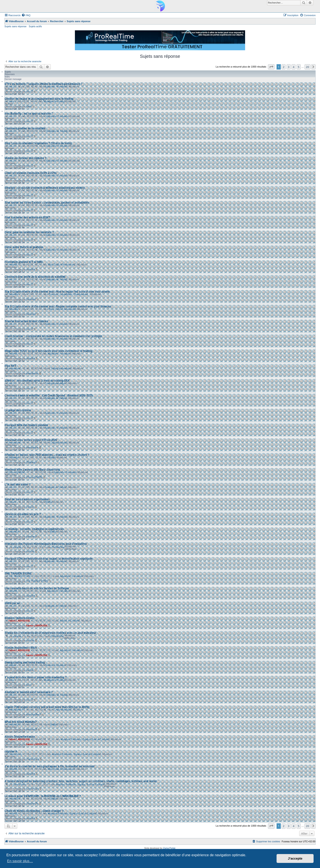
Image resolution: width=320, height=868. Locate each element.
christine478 (14, 799)
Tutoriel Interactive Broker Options (26, 321)
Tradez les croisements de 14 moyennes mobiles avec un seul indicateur (51, 633)
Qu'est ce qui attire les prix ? (23, 514)
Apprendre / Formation (56, 87)
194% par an (12, 603)
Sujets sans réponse (16, 26)
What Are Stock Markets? (21, 722)
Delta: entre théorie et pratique (24, 247)
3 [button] (289, 67)
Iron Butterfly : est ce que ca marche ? (29, 114)
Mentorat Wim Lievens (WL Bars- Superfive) (32, 470)
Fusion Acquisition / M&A (21, 648)
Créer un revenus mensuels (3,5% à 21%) (30, 173)
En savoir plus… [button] (20, 861)
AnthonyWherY (16, 710)
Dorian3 (12, 502)
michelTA (13, 265)
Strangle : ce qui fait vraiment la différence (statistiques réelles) (45, 188)
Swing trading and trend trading (25, 663)
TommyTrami (19, 785)
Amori (11, 680)
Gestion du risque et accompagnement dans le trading (39, 99)
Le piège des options (18, 410)
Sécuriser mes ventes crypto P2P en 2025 (31, 440)
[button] (271, 67)
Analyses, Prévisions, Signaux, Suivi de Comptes (85, 739)
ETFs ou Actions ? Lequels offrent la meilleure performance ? (44, 84)
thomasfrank (15, 443)
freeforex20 (14, 725)
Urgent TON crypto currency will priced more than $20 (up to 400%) (47, 707)
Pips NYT (11, 366)
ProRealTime (58, 547)
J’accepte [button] (295, 858)
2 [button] (284, 67)
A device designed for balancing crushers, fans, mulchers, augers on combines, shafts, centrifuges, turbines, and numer (81, 781)
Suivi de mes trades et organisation (27, 499)
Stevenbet (13, 294)
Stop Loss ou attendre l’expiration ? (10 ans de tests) (38, 143)
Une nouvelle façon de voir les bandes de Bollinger (37, 588)
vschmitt (17, 547)
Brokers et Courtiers (69, 621)
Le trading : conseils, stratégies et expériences (34, 529)
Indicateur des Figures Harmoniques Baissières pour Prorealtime (46, 544)
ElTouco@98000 (17, 472)
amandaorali (15, 369)
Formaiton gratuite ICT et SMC (24, 262)
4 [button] (294, 67)
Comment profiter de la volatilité (25, 128)
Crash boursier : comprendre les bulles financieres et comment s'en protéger (53, 336)
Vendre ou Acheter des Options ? (26, 158)
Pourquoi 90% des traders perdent (26, 425)
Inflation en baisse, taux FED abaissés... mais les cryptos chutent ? (47, 455)
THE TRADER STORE (18, 573)
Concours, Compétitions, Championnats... (69, 294)
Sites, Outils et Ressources (61, 265)
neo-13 (12, 87)
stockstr (12, 665)
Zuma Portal (169, 848)
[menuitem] (26, 15)
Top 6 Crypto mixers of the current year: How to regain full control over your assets (57, 292)
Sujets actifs (35, 26)
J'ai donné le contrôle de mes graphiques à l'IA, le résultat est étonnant (50, 766)
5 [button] (299, 67)
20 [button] (307, 67)
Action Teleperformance (20, 737)
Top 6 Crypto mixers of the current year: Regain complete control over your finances (58, 306)
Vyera (11, 102)
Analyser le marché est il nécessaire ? (29, 692)
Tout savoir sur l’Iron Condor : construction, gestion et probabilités (47, 203)
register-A (11, 752)
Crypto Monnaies (59, 443)
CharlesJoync (15, 754)
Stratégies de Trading (54, 102)
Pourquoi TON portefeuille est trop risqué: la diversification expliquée (49, 559)
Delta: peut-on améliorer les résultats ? (29, 232)
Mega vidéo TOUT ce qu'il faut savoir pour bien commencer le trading (48, 351)
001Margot (14, 458)
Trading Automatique (61, 369)
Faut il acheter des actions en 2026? (27, 217)
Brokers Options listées (20, 618)
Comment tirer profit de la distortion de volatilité (35, 277)
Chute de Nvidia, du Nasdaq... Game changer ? (34, 811)
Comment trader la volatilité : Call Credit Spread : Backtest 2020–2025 (49, 395)
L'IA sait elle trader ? (18, 484)
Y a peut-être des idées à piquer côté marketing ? (36, 677)
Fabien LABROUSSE (19, 621)
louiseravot (14, 532)
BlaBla (52, 458)
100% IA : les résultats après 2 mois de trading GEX (37, 381)
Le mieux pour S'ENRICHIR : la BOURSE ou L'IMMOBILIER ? (43, 796)
